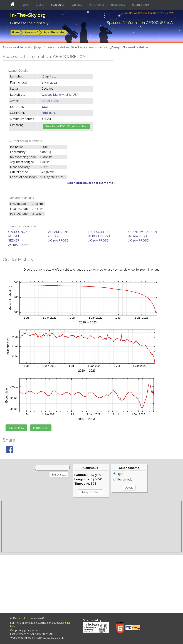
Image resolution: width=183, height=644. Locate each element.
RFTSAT (14, 236)
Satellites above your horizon (90, 47)
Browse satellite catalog (18, 47)
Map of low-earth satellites (53, 47)
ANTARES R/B (58, 232)
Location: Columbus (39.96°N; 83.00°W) (147, 13)
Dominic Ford (22, 618)
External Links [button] (141, 5)
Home (16, 32)
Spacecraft (32, 32)
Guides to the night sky (29, 23)
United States (50, 101)
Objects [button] (77, 5)
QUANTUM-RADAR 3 (143, 232)
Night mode (123, 480)
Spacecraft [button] (58, 5)
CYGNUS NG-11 (18, 232)
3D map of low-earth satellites (129, 47)
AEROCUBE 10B (99, 236)
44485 (46, 107)
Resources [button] (118, 5)
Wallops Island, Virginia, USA (60, 95)
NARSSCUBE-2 (98, 232)
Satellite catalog (54, 32)
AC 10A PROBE (138, 236)
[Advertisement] (91, 527)
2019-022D (49, 113)
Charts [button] (40, 5)
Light (118, 474)
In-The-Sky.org (28, 15)
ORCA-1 (54, 236)
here (37, 630)
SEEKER (14, 241)
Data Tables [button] (97, 5)
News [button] (26, 5)
